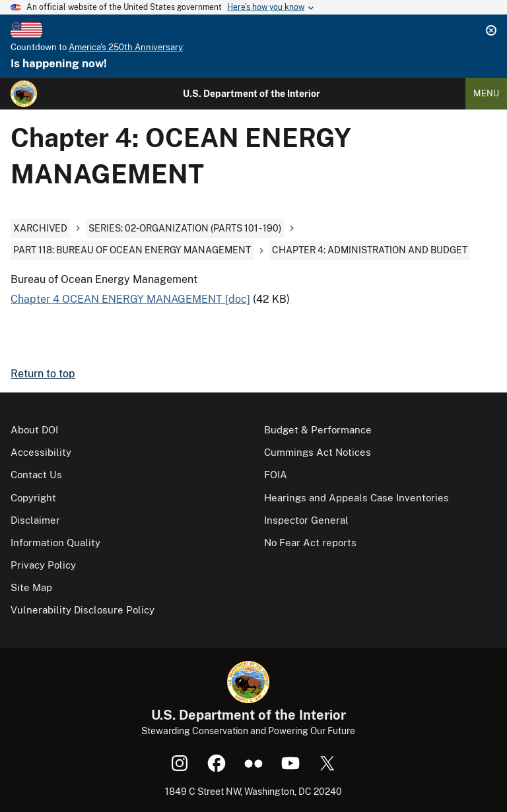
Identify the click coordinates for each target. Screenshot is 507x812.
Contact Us (36, 475)
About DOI (34, 430)
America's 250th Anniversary (126, 47)
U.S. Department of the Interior (252, 94)
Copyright (33, 498)
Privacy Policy (43, 565)
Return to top (43, 374)
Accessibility (41, 452)
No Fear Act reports (310, 543)
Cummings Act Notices (318, 452)
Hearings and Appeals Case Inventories (356, 498)
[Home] (24, 94)
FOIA (276, 475)
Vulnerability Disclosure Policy (83, 610)
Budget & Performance (318, 430)
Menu (486, 93)
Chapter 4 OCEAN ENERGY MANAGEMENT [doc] (130, 299)
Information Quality (55, 543)
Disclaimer (35, 520)
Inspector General (306, 520)
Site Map (31, 587)
